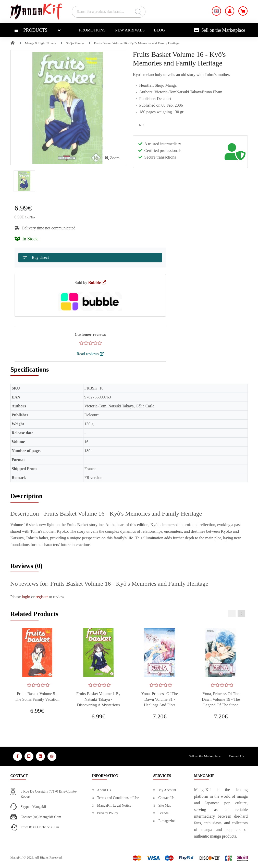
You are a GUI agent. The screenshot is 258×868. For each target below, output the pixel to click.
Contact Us (236, 756)
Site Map (165, 805)
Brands (163, 813)
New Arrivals (130, 30)
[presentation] (232, 614)
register (42, 597)
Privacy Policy (107, 813)
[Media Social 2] (29, 756)
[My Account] (230, 11)
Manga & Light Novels (40, 43)
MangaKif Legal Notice (114, 805)
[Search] (138, 12)
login (26, 597)
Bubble (97, 282)
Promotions (92, 30)
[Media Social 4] (52, 756)
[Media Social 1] (17, 756)
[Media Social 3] (40, 756)
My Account (167, 790)
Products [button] (31, 30)
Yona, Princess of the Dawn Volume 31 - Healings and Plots (160, 699)
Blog (159, 30)
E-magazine (167, 821)
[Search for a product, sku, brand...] (109, 12)
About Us (104, 790)
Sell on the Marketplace (219, 30)
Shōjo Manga (75, 43)
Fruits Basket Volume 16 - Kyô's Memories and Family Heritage (137, 43)
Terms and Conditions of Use (118, 798)
